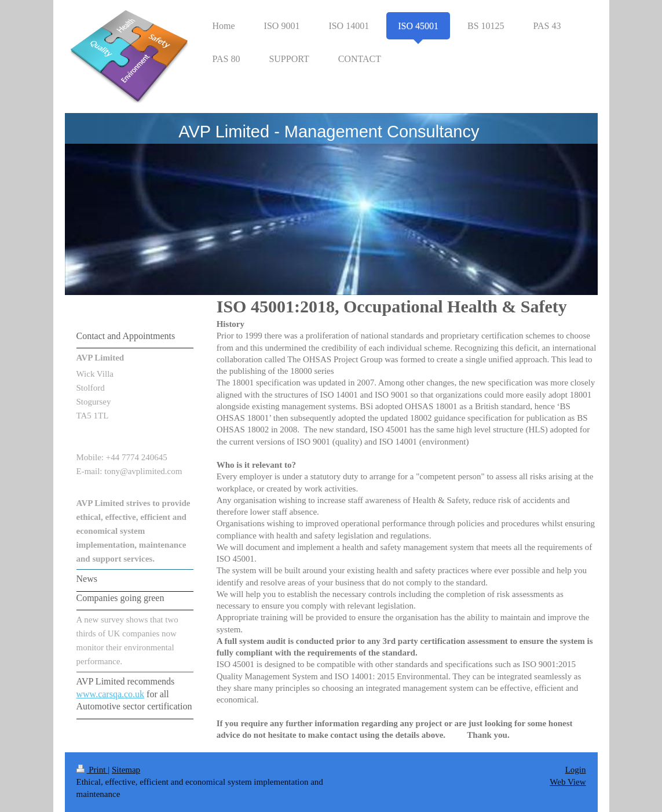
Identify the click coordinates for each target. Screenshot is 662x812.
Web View (568, 782)
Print (92, 770)
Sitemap (126, 770)
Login (576, 770)
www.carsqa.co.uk (111, 694)
